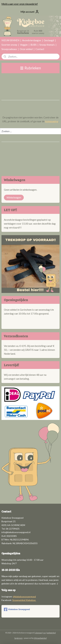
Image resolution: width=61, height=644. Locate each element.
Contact (40, 49)
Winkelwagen (14, 197)
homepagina (52, 121)
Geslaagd (49, 40)
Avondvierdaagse (32, 40)
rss (44, 633)
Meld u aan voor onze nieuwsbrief (20, 4)
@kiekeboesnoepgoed (24, 597)
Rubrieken (31, 68)
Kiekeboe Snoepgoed (17, 609)
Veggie (24, 45)
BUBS (34, 45)
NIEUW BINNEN (10, 40)
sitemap (38, 633)
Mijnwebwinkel (40, 638)
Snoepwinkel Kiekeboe (24, 600)
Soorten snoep (9, 45)
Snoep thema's (47, 45)
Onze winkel (26, 49)
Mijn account (30, 12)
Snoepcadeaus (9, 49)
